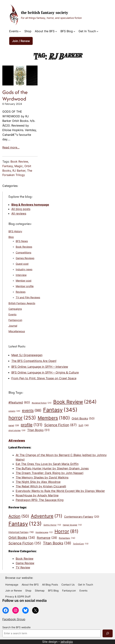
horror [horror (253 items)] (22, 418)
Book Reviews (24, 247)
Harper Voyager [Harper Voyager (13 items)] (72, 525)
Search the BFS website (16, 627)
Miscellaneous (17, 331)
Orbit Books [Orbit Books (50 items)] (83, 419)
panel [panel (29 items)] (14, 425)
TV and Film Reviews (28, 297)
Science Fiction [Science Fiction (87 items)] (60, 425)
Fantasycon (15, 320)
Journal (13, 326)
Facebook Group (14, 619)
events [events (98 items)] (32, 410)
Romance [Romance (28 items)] (47, 538)
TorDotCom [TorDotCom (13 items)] (81, 544)
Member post (24, 281)
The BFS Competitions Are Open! (34, 361)
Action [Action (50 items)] (19, 516)
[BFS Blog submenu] (74, 31)
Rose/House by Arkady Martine (37, 495)
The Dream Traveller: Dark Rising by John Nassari (50, 473)
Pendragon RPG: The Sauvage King (40, 500)
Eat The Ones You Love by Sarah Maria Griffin (47, 464)
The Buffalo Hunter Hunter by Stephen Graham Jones (52, 468)
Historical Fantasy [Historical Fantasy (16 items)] (21, 532)
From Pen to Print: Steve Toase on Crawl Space (44, 378)
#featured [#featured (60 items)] (19, 402)
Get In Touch (87, 31)
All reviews (19, 213)
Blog (11, 237)
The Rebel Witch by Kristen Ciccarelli (41, 486)
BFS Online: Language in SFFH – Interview (40, 367)
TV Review (23, 567)
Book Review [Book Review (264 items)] (75, 402)
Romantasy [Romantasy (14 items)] (67, 538)
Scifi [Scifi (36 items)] (84, 425)
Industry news (24, 269)
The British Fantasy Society (45, 12)
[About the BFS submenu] (56, 31)
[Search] (108, 633)
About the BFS (45, 31)
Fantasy (8, 166)
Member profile (25, 286)
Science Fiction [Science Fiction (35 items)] (25, 543)
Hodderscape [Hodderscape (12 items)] (44, 533)
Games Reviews (25, 258)
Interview (21, 275)
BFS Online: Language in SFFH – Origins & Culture (45, 372)
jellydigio (67, 642)
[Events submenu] (20, 31)
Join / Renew (21, 41)
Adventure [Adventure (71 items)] (47, 516)
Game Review (25, 563)
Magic (19, 166)
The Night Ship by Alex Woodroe (38, 482)
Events (14, 31)
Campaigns (15, 309)
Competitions (23, 253)
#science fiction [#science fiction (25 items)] (42, 403)
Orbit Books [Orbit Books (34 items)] (22, 538)
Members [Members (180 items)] (54, 418)
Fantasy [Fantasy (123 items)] (25, 524)
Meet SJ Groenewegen (27, 355)
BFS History (15, 231)
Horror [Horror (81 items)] (66, 531)
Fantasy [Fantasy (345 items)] (60, 410)
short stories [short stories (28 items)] (17, 431)
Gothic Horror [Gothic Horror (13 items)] (52, 525)
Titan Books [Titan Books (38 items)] (57, 543)
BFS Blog (67, 31)
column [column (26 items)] (14, 411)
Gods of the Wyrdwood (15, 96)
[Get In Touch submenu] (97, 31)
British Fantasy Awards (22, 303)
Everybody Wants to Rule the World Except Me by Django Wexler (60, 491)
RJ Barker (19, 171)
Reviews (21, 292)
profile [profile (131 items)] (32, 425)
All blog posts (21, 209)
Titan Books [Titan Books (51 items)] (38, 430)
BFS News (22, 241)
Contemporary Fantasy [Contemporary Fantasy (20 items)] (82, 517)
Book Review (19, 161)
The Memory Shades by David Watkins (42, 477)
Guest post (22, 264)
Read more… (11, 147)
